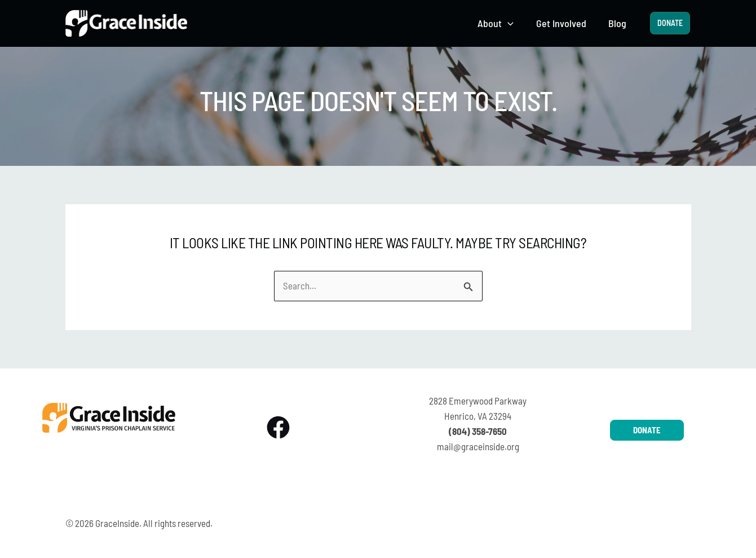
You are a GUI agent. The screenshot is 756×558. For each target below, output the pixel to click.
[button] (501, 23)
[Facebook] (278, 427)
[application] (513, 23)
